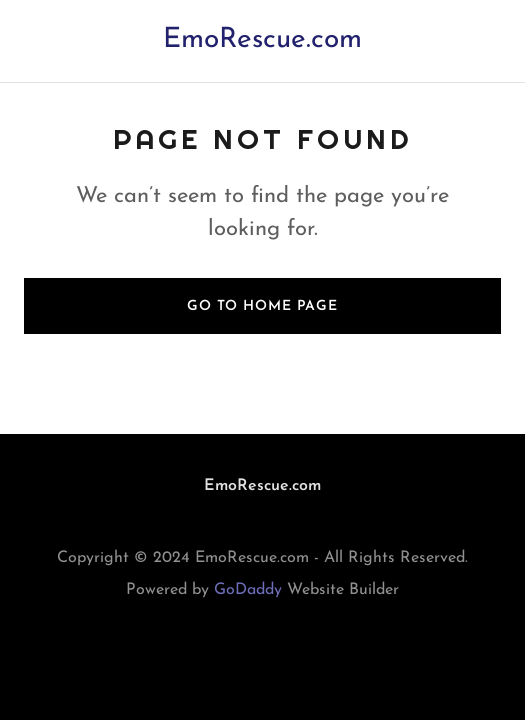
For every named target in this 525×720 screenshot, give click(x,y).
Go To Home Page (262, 306)
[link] (262, 43)
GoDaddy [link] (248, 590)
